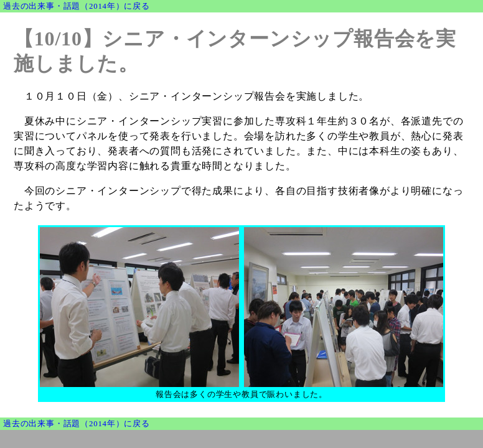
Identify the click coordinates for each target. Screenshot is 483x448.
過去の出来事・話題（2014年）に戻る (77, 6)
